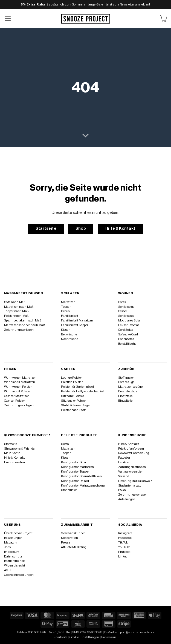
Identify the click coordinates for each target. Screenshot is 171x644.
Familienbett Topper (75, 325)
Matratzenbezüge (130, 387)
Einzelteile (125, 401)
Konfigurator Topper (75, 472)
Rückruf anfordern (131, 449)
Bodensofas (126, 339)
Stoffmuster (126, 378)
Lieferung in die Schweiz (135, 481)
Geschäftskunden (73, 533)
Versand (124, 476)
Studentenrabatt (129, 486)
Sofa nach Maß (15, 302)
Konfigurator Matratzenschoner (83, 486)
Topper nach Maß (16, 311)
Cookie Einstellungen (19, 575)
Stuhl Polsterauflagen (76, 405)
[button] (8, 19)
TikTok (123, 543)
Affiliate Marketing (74, 547)
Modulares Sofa (129, 320)
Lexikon (124, 462)
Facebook (125, 538)
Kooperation (69, 538)
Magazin (10, 543)
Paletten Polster (72, 382)
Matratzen (68, 302)
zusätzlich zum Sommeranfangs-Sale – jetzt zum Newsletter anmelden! (85, 5)
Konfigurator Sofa (73, 462)
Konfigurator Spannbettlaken (81, 476)
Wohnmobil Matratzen (20, 382)
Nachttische (69, 339)
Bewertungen (13, 538)
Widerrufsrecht (15, 566)
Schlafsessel (127, 316)
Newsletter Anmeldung (134, 453)
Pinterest (124, 552)
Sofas (122, 302)
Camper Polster (15, 401)
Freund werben (15, 462)
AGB (7, 570)
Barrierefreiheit (15, 561)
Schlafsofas (126, 307)
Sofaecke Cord (128, 334)
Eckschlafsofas (129, 325)
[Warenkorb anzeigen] (164, 19)
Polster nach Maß (16, 316)
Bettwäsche (69, 334)
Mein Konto (12, 453)
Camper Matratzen (17, 396)
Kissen (66, 330)
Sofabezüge (126, 382)
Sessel (123, 311)
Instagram (125, 533)
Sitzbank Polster (73, 396)
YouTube (124, 547)
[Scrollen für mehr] (85, 136)
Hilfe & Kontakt (14, 458)
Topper (66, 307)
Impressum (12, 552)
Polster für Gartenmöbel (77, 387)
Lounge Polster (71, 378)
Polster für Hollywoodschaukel (82, 391)
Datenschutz (13, 557)
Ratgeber (124, 458)
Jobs (7, 547)
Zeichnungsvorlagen (19, 330)
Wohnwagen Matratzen (20, 378)
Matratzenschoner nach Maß (24, 325)
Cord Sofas (126, 330)
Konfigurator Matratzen (77, 467)
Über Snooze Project (18, 533)
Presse (66, 543)
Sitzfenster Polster (73, 401)
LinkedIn (124, 557)
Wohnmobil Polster (17, 391)
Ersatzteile (125, 396)
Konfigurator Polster (75, 481)
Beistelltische (127, 344)
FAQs (122, 490)
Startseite (11, 444)
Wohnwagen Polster (18, 387)
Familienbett (69, 316)
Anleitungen (127, 499)
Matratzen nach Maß (19, 307)
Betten (65, 311)
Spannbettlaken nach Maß (23, 320)
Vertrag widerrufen (131, 472)
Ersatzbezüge (128, 391)
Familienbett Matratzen (77, 320)
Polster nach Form (74, 410)
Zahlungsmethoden (132, 467)
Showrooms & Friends (19, 449)
